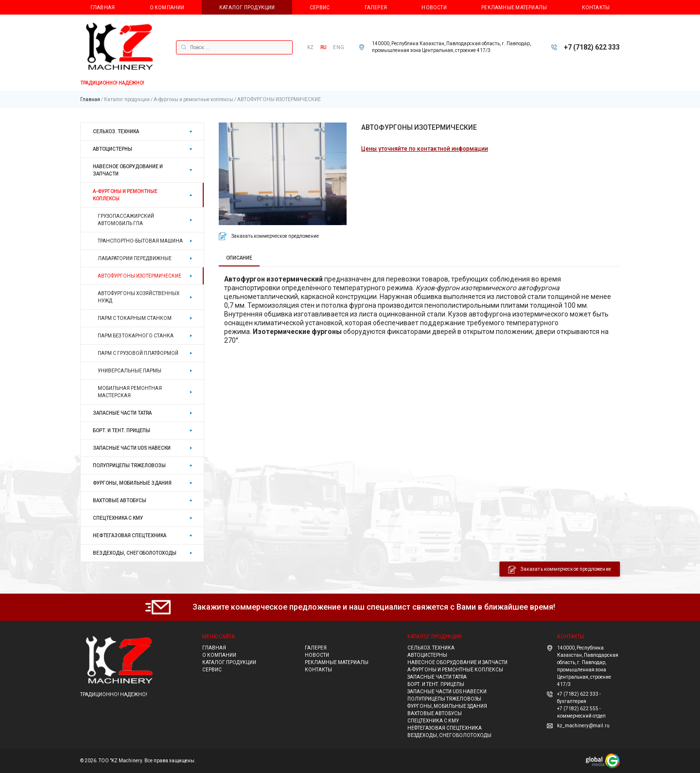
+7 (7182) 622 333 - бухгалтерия (579, 698)
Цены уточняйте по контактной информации (425, 149)
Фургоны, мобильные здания (132, 483)
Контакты (596, 8)
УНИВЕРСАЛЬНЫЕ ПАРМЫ (130, 371)
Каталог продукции (247, 8)
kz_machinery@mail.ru (583, 726)
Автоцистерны (113, 149)
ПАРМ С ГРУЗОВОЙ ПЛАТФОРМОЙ (138, 353)
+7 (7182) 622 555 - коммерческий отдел (581, 712)
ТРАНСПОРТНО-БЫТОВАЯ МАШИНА (140, 241)
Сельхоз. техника (116, 132)
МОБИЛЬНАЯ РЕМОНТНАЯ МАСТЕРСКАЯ (130, 392)
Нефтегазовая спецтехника (130, 536)
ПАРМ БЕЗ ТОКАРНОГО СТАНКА (136, 336)
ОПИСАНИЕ (239, 258)
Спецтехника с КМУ (118, 518)
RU (324, 47)
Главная (103, 8)
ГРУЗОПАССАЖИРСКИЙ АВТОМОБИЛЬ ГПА (126, 220)
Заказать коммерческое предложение (275, 236)
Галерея (376, 8)
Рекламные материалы (514, 8)
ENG (339, 47)
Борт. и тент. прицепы (122, 430)
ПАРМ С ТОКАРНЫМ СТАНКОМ (135, 318)
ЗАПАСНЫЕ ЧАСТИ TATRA (122, 413)
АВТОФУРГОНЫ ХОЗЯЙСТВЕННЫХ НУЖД (139, 297)
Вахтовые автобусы (120, 501)
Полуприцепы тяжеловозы (129, 466)
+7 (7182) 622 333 (592, 47)
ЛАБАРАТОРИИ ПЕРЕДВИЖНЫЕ (135, 258)
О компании (167, 8)
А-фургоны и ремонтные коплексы (193, 99)
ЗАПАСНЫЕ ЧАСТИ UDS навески (132, 448)
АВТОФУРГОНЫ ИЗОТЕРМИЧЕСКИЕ (279, 99)
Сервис (320, 8)
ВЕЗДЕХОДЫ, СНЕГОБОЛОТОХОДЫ (135, 553)
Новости (434, 8)
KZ (310, 47)
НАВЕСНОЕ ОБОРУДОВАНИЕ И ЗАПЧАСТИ (128, 170)
